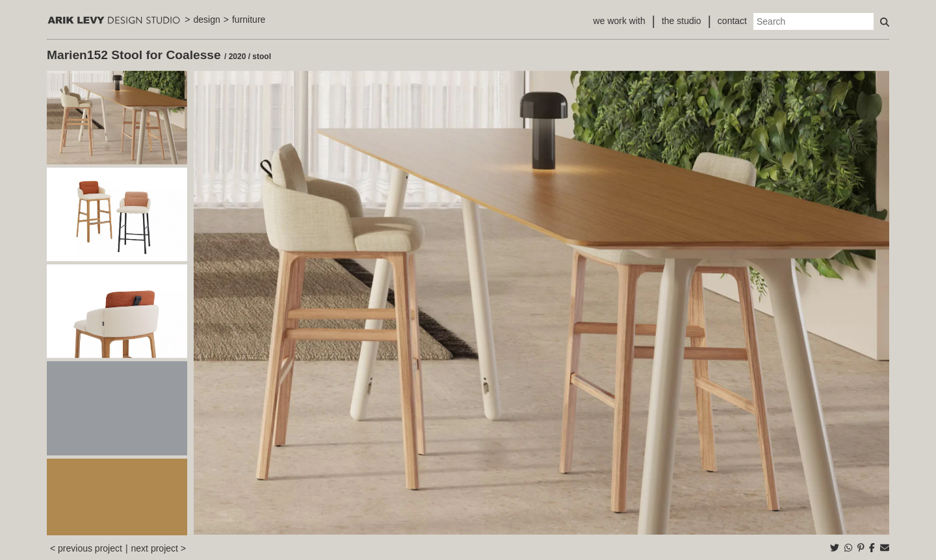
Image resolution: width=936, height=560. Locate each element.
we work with (619, 21)
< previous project (86, 548)
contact (732, 21)
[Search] (813, 21)
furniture (249, 19)
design (207, 19)
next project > (159, 548)
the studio (682, 21)
